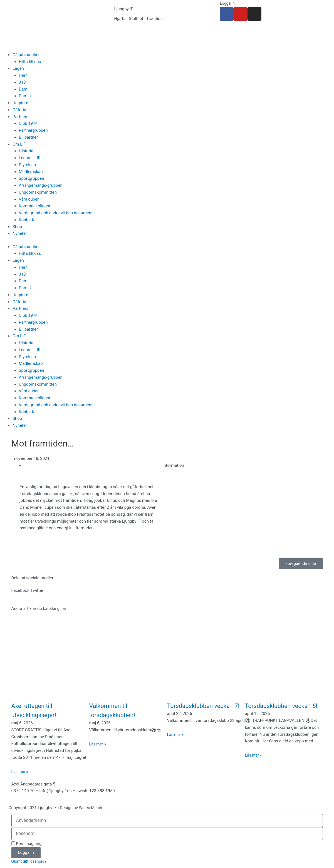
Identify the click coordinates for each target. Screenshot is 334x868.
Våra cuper (29, 199)
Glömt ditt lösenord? (30, 862)
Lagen (18, 68)
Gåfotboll (21, 110)
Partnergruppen (33, 130)
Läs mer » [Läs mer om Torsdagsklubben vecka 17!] (176, 744)
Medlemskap (31, 172)
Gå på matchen (27, 55)
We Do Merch (91, 808)
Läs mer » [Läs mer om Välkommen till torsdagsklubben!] (98, 744)
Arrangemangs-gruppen (41, 185)
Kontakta (27, 220)
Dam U (25, 96)
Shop (17, 227)
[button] (20, 591)
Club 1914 (28, 123)
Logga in (228, 3)
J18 (22, 82)
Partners (20, 117)
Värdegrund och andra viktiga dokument (56, 213)
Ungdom (20, 103)
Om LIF (19, 144)
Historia (26, 151)
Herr (23, 75)
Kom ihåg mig (27, 844)
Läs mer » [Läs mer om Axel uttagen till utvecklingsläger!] (20, 772)
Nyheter (20, 233)
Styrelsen (27, 165)
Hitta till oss (30, 62)
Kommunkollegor (35, 206)
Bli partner (29, 137)
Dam (23, 89)
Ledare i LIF (30, 158)
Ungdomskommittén (38, 192)
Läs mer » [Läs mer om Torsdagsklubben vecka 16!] (254, 765)
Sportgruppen (32, 178)
